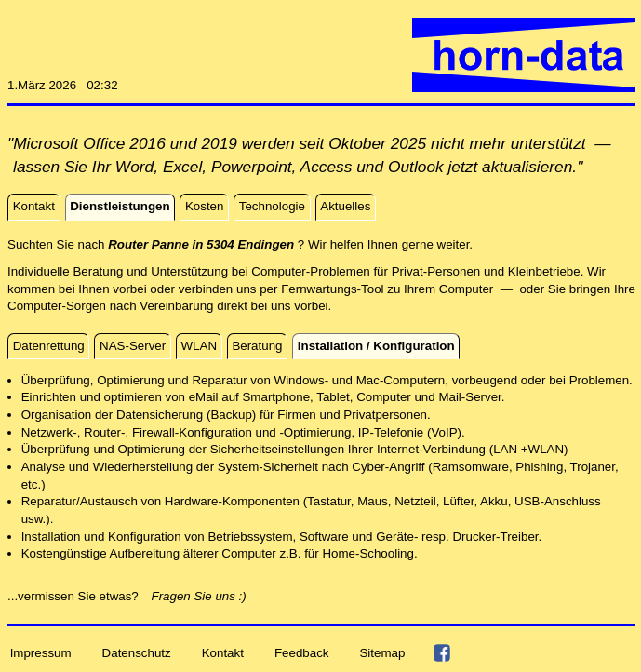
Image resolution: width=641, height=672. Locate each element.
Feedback (302, 652)
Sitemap (382, 652)
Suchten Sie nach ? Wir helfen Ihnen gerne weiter (238, 244)
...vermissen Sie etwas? (78, 596)
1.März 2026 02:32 (63, 85)
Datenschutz (137, 652)
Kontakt (223, 652)
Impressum (41, 652)
